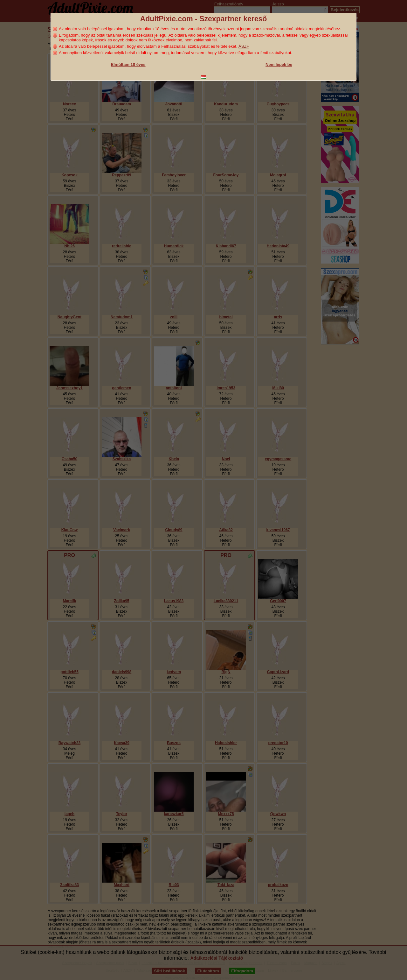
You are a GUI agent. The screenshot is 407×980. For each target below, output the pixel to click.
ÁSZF (244, 46)
